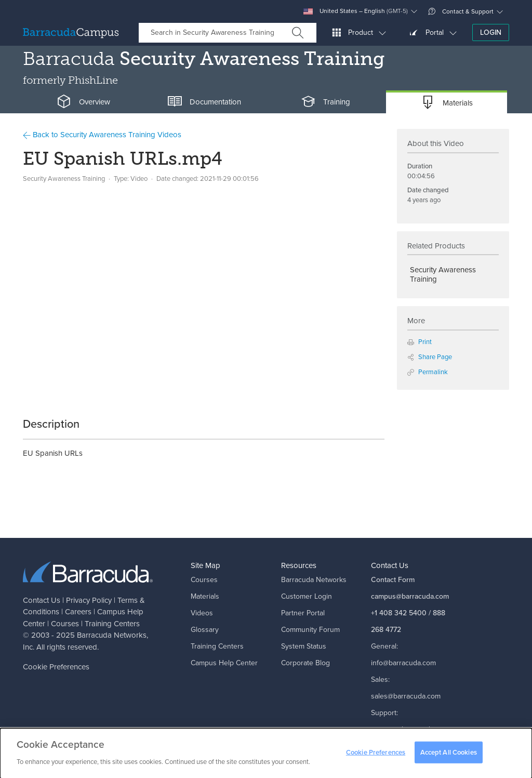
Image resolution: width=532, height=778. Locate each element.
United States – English (356, 11)
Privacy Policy (89, 600)
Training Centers (112, 624)
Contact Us (42, 600)
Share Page (430, 357)
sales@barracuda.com (406, 696)
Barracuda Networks (112, 635)
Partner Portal (303, 613)
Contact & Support (461, 11)
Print (420, 342)
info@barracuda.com (403, 663)
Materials (205, 596)
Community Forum (310, 630)
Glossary (205, 630)
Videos (202, 613)
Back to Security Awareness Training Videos (102, 135)
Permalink (428, 372)
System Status (304, 646)
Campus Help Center (224, 663)
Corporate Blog (305, 663)
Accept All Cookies (449, 755)
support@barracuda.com (410, 729)
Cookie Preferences (56, 667)
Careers (78, 612)
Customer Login (307, 596)
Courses (65, 624)
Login (491, 32)
